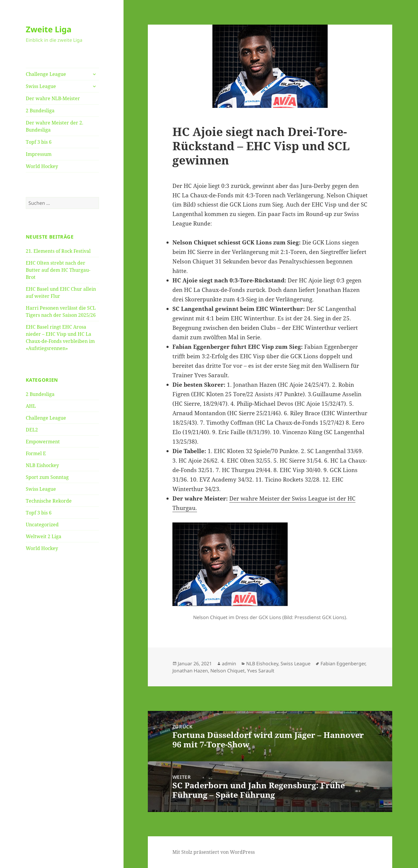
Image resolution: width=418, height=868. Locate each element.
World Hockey (42, 166)
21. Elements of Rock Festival (58, 251)
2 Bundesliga (40, 111)
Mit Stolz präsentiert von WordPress (214, 852)
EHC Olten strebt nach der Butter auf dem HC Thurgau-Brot (58, 270)
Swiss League (41, 86)
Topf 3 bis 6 (39, 142)
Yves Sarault (261, 671)
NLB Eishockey (42, 465)
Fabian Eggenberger (343, 664)
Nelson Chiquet (228, 671)
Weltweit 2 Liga (44, 536)
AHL (31, 406)
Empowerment (43, 442)
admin (229, 664)
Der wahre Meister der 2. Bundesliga (55, 126)
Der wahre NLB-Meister (53, 98)
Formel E (36, 453)
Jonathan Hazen (190, 671)
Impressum (39, 154)
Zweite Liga (49, 29)
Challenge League (46, 74)
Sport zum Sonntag (47, 477)
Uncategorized (42, 525)
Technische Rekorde (49, 501)
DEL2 (32, 430)
